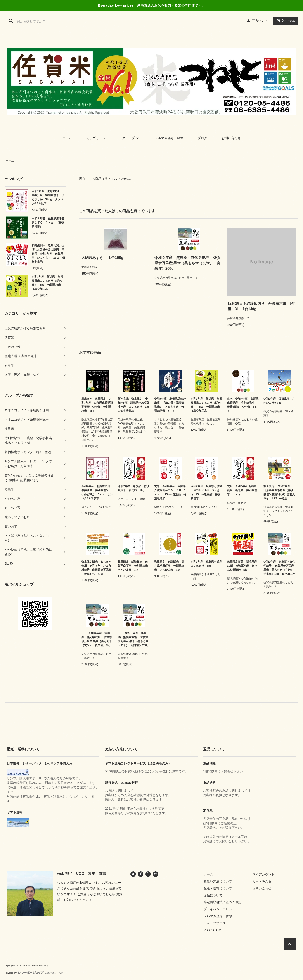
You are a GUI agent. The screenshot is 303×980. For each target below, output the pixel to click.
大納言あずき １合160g (104, 258)
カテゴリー (97, 138)
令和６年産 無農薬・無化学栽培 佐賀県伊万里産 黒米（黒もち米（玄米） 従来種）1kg (97, 639)
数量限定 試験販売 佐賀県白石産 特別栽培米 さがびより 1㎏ (134, 566)
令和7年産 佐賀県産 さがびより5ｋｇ (279, 401)
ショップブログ (215, 923)
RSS (207, 930)
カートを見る (262, 881)
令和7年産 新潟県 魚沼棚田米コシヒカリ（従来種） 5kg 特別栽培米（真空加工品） (47, 283)
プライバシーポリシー (219, 909)
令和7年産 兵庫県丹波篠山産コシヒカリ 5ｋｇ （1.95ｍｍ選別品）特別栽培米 (206, 492)
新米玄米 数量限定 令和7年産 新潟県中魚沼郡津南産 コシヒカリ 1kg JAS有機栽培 (134, 405)
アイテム (285, 21)
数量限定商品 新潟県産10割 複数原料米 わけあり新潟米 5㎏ (242, 566)
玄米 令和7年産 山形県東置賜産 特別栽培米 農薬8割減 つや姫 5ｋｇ (243, 405)
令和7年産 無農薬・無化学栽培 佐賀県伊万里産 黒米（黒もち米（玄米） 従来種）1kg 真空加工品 (279, 568)
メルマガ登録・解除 (169, 138)
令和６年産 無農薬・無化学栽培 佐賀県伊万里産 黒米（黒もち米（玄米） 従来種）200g (187, 263)
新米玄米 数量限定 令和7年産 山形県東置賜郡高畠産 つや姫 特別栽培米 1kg (97, 405)
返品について (213, 895)
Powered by (34, 973)
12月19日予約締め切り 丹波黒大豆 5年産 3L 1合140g (262, 306)
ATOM (217, 930)
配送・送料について (218, 888)
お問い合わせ (231, 138)
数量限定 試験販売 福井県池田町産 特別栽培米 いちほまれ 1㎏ (169, 566)
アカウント (260, 21)
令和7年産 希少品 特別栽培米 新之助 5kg (134, 488)
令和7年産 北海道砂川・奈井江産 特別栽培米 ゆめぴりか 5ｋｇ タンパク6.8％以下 (48, 197)
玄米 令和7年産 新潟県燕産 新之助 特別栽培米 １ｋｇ (242, 490)
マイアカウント (263, 874)
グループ (131, 138)
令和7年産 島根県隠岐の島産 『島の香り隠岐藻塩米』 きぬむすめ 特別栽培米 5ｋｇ (170, 405)
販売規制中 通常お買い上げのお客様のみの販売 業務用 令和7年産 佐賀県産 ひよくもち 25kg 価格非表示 (48, 254)
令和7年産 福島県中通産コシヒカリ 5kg (206, 564)
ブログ (202, 138)
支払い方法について (218, 881)
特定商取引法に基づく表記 (223, 902)
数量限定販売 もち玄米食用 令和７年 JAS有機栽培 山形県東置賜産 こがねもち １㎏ (97, 568)
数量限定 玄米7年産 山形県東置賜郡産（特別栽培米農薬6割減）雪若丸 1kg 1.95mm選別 (279, 492)
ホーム (67, 138)
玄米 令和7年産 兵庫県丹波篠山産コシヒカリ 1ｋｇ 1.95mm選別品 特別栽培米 (170, 492)
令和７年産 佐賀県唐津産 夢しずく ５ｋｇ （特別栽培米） (49, 222)
